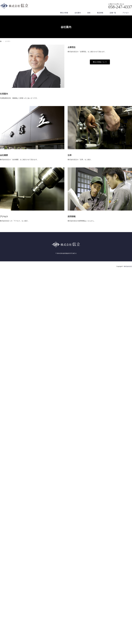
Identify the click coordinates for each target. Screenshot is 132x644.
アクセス (126, 13)
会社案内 (78, 13)
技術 (89, 13)
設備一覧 (113, 13)
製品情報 (100, 13)
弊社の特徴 (64, 13)
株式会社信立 (128, 266)
